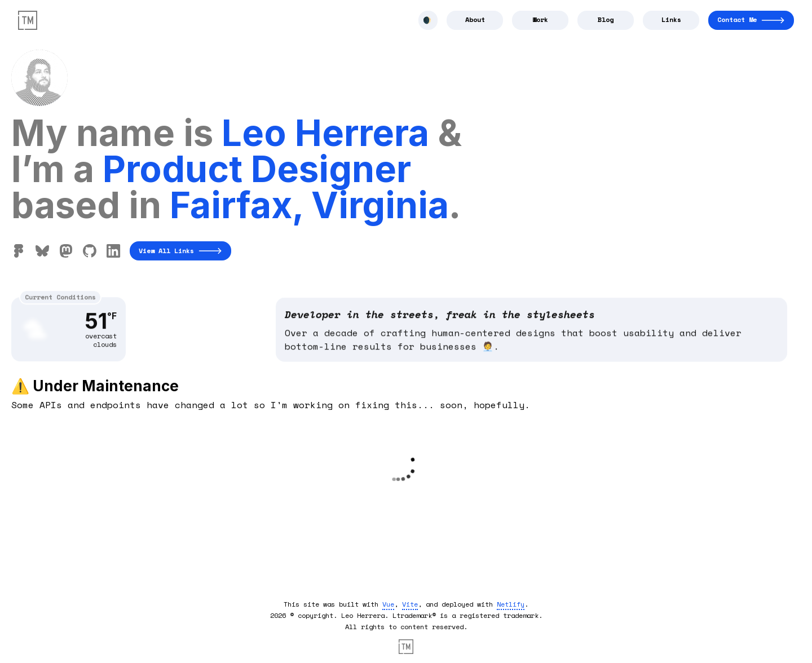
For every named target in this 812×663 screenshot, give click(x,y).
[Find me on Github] (90, 251)
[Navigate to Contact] (751, 20)
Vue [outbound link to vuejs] (388, 604)
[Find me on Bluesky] (42, 251)
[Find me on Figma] (19, 251)
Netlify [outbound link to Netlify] (511, 604)
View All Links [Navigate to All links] (180, 251)
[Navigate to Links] (671, 20)
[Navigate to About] (475, 20)
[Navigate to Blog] (606, 20)
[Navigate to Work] (540, 20)
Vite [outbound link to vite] (410, 604)
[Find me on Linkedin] (113, 251)
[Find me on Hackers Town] (66, 251)
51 (101, 327)
